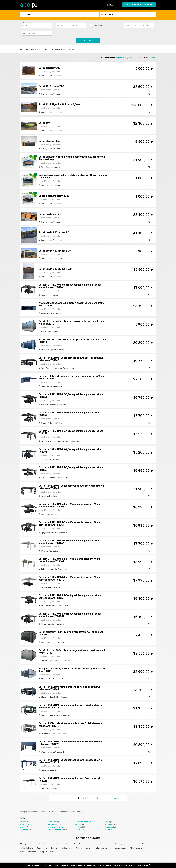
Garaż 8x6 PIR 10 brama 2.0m (55, 251)
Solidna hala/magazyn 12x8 (54, 196)
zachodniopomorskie (56, 829)
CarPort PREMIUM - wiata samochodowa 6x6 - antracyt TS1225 (69, 780)
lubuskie (78, 829)
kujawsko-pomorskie (56, 827)
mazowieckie (53, 822)
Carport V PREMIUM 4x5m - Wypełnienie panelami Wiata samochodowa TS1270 (70, 579)
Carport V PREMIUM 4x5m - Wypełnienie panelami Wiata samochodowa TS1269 (70, 560)
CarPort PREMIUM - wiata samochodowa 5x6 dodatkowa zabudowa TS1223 (70, 743)
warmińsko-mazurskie (84, 822)
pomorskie (24, 829)
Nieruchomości (43, 49)
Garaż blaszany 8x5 (49, 141)
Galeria (152, 58)
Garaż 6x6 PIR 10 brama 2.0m (55, 233)
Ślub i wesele (42, 848)
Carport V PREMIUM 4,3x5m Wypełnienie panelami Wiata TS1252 (70, 414)
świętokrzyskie (108, 824)
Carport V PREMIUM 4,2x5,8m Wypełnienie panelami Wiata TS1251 (71, 396)
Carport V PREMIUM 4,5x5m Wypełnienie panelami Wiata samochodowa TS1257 (70, 615)
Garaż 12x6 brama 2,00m (52, 86)
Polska (23, 818)
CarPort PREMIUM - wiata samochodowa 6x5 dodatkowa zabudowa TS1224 (70, 761)
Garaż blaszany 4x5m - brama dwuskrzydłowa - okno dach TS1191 (71, 633)
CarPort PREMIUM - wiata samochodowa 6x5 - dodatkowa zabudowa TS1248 (71, 359)
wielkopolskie (25, 824)
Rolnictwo (55, 848)
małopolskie (25, 822)
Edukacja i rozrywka (104, 848)
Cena (60, 25)
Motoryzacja (25, 844)
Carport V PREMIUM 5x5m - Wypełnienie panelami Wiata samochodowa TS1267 (70, 524)
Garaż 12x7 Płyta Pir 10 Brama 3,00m (59, 105)
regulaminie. (144, 865)
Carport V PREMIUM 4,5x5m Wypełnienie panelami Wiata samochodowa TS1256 (70, 597)
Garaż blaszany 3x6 (49, 68)
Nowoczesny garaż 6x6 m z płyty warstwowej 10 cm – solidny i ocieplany (73, 176)
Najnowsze (110, 58)
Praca (92, 844)
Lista (146, 58)
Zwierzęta (132, 844)
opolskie (106, 829)
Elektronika (144, 844)
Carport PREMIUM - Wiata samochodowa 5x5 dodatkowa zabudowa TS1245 (70, 725)
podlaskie (106, 822)
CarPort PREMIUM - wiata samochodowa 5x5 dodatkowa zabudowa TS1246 (70, 707)
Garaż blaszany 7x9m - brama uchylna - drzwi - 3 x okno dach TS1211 (73, 341)
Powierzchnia (131, 25)
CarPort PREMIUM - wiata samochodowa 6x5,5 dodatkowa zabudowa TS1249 (71, 487)
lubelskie (79, 827)
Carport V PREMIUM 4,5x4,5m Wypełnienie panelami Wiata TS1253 (71, 432)
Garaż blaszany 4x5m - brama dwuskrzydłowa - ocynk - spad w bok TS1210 (72, 323)
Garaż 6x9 (44, 123)
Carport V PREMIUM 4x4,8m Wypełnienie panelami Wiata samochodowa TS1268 (70, 542)
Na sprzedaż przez (30, 33)
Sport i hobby (120, 848)
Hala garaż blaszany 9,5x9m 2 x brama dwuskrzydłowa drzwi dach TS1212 (72, 670)
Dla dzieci (67, 844)
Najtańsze (120, 58)
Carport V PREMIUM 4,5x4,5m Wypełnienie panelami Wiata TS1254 (71, 451)
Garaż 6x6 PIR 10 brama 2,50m (55, 269)
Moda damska (40, 844)
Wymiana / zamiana (28, 852)
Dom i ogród (120, 844)
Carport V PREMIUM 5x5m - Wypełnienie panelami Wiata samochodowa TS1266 (70, 505)
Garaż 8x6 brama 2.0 (50, 214)
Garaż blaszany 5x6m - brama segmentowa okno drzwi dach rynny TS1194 (72, 652)
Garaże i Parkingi (59, 49)
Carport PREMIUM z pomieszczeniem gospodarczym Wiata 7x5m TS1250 (72, 378)
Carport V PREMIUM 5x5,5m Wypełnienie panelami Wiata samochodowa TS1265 (70, 286)
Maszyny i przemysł (84, 848)
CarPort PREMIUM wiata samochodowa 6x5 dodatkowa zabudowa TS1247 (69, 688)
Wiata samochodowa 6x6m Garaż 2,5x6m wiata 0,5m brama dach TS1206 (72, 304)
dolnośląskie (52, 824)
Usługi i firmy (67, 848)
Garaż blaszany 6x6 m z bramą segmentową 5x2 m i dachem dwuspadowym (72, 158)
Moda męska (54, 844)
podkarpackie (108, 827)
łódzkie (78, 824)
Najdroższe (130, 58)
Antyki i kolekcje (27, 848)
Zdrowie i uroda (105, 844)
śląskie (23, 827)
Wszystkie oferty (27, 49)
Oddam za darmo (136, 848)
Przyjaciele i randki (47, 852)
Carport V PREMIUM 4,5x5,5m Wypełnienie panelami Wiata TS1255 (71, 469)
